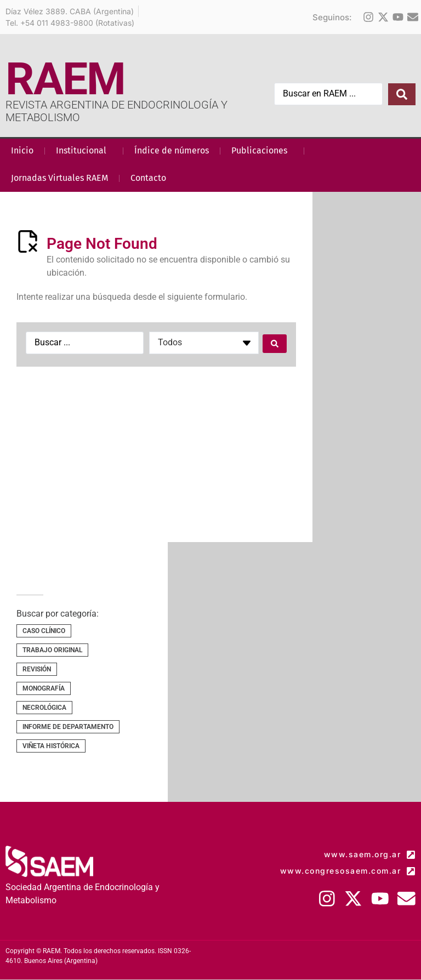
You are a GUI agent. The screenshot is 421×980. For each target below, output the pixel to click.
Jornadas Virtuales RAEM (59, 178)
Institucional (84, 151)
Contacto (148, 178)
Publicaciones (262, 151)
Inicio (22, 150)
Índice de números (172, 150)
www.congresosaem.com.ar (341, 871)
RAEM (65, 79)
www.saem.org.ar (363, 854)
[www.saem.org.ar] (411, 855)
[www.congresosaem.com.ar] (411, 871)
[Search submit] (402, 94)
